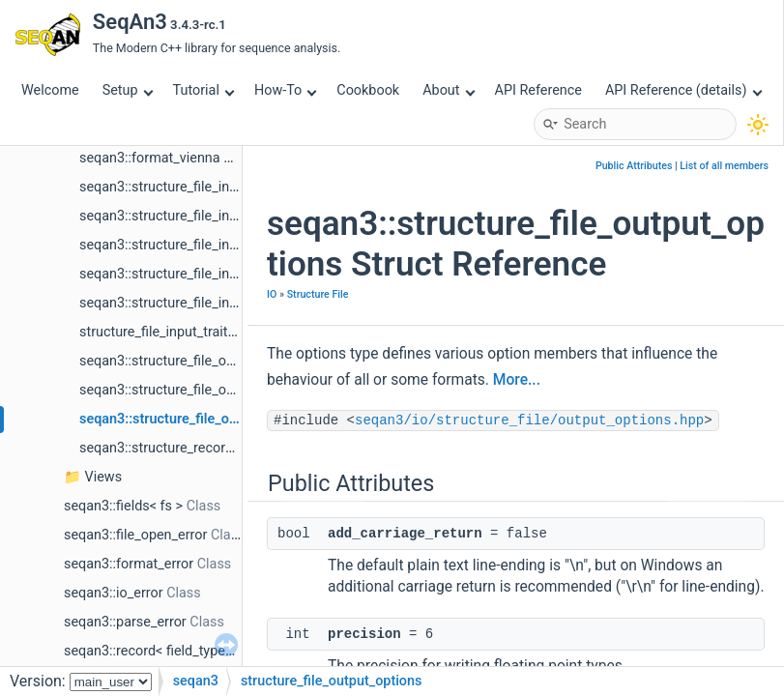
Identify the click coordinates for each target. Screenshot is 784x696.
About (449, 90)
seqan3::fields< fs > (123, 506)
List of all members (724, 166)
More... (517, 380)
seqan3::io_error (114, 593)
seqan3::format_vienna (150, 158)
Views (104, 477)
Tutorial (204, 90)
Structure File (318, 294)
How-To (286, 90)
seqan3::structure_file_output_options (197, 419)
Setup (128, 90)
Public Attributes (634, 166)
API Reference (538, 90)
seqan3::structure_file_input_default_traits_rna (221, 245)
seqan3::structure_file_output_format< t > (206, 390)
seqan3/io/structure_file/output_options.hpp (529, 420)
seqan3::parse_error (125, 622)
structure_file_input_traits (157, 332)
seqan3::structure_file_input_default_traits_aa (218, 216)
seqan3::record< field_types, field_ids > (182, 651)
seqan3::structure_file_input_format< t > (201, 274)
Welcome (50, 90)
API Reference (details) (683, 90)
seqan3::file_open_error (135, 535)
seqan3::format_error (129, 564)
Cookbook (368, 90)
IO (272, 294)
